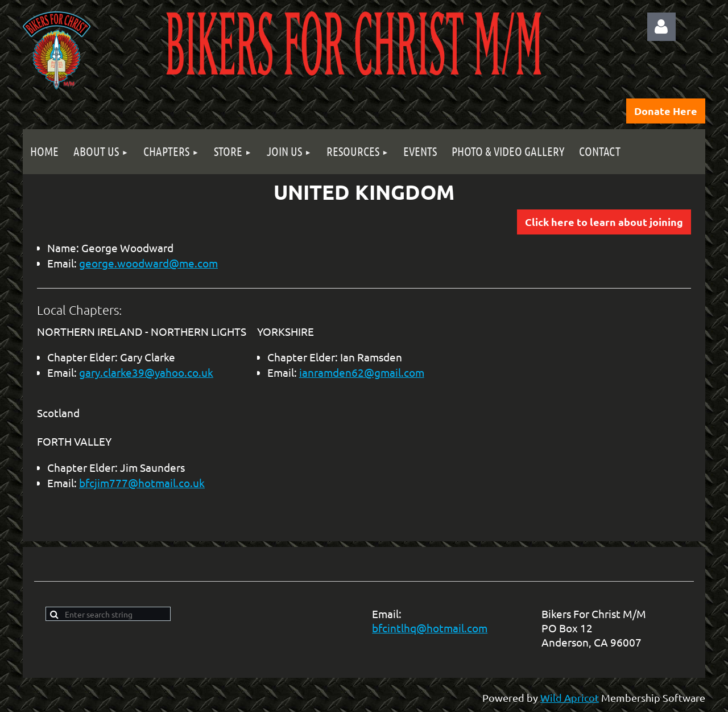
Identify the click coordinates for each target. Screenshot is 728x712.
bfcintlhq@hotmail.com (430, 628)
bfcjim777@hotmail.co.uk (142, 483)
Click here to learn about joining (604, 222)
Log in (661, 27)
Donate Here (666, 111)
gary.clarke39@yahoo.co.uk (146, 372)
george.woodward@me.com (148, 263)
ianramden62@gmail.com (362, 372)
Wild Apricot (570, 697)
